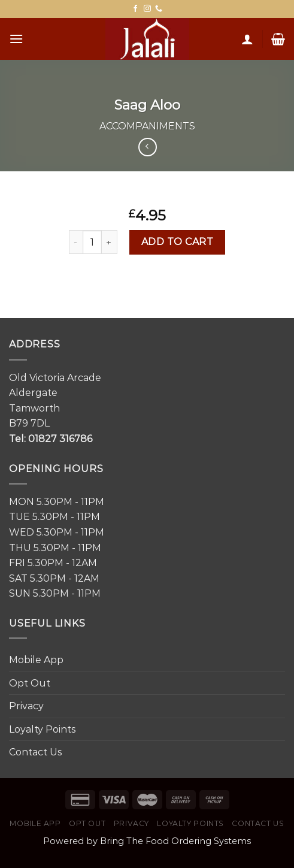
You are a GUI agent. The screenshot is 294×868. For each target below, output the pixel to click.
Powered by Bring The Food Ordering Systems (147, 841)
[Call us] (159, 9)
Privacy (26, 706)
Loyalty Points (42, 729)
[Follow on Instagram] (147, 9)
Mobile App (36, 660)
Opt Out (30, 683)
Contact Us (35, 752)
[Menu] (16, 39)
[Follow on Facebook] (135, 9)
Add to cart (177, 242)
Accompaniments (147, 126)
